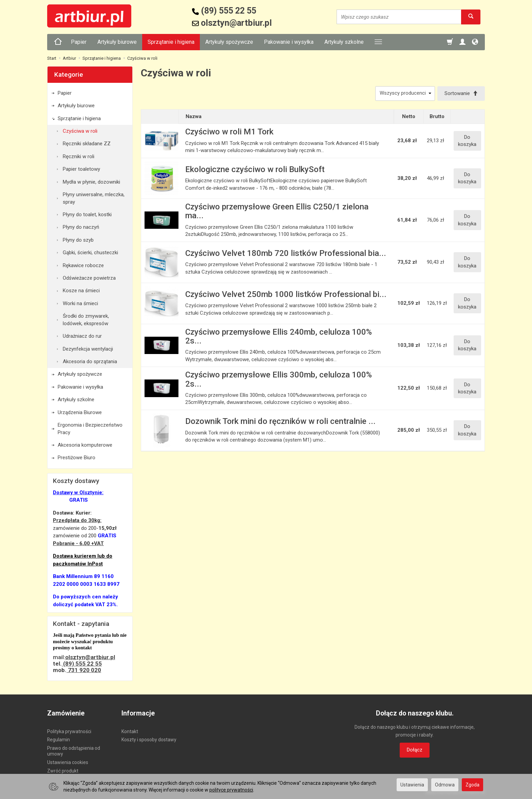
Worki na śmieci (80, 303)
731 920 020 (84, 670)
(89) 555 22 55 (82, 664)
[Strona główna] (58, 42)
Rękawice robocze (83, 265)
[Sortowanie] (461, 94)
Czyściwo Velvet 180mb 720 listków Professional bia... (286, 253)
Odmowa (445, 785)
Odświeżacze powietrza (89, 278)
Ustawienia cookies (68, 762)
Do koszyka (467, 141)
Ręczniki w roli (79, 156)
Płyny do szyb (78, 240)
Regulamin (59, 740)
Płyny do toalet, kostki (87, 215)
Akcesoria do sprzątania (90, 361)
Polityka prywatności (69, 731)
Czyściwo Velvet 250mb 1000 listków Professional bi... (286, 294)
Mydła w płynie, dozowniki (91, 182)
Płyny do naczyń (81, 227)
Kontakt (130, 731)
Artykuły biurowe (117, 42)
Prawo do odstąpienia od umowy (74, 751)
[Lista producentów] (405, 94)
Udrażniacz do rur (82, 336)
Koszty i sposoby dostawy (149, 740)
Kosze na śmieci (81, 291)
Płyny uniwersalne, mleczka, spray (94, 198)
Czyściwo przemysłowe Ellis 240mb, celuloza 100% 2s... (279, 336)
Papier (79, 42)
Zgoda (472, 785)
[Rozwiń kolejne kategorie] (378, 42)
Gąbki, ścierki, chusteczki (90, 253)
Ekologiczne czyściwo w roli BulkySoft (255, 169)
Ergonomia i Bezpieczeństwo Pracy (90, 429)
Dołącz (415, 750)
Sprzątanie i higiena (171, 42)
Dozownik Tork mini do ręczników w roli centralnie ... (280, 421)
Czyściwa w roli (80, 131)
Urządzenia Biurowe (80, 412)
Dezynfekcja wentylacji (88, 349)
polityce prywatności (231, 790)
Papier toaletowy (81, 169)
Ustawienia (412, 785)
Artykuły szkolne (344, 42)
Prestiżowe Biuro (77, 458)
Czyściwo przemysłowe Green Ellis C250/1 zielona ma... (277, 211)
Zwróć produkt (63, 771)
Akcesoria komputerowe (85, 445)
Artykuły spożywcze (229, 42)
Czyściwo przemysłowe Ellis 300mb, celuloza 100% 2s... (279, 379)
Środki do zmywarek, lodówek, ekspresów (86, 320)
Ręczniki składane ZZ (87, 144)
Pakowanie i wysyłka (289, 42)
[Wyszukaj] (471, 17)
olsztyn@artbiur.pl (90, 657)
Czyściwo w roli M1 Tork (229, 132)
